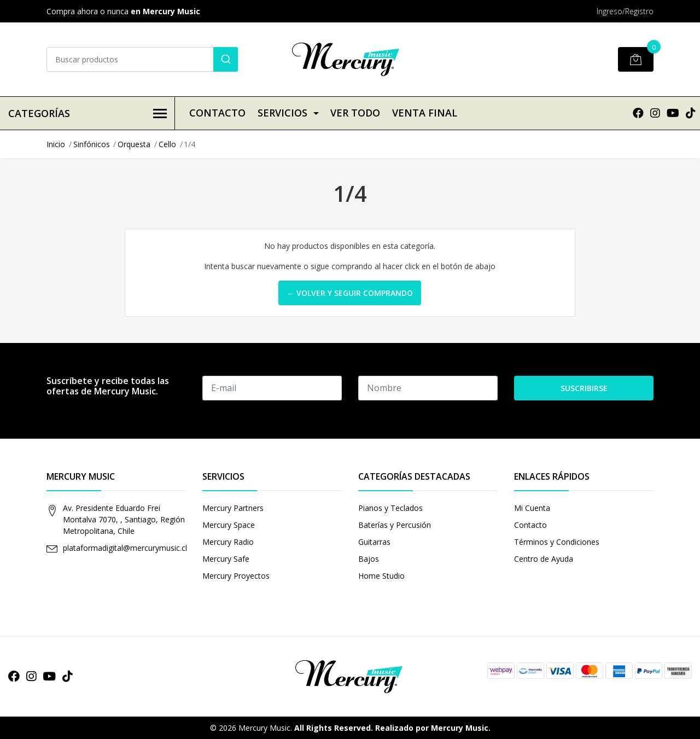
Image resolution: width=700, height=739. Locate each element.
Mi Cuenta (532, 508)
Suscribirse (584, 388)
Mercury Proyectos (236, 576)
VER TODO (355, 113)
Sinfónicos (92, 144)
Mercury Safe (226, 559)
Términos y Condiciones (557, 542)
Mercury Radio (228, 542)
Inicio (56, 144)
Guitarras (374, 542)
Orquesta (134, 144)
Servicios (282, 113)
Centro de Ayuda (544, 559)
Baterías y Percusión (395, 525)
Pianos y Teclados (390, 508)
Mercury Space (229, 525)
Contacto (217, 113)
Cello (167, 144)
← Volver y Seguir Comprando (350, 293)
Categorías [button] (87, 113)
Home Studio (381, 576)
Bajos (369, 559)
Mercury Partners (233, 508)
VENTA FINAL (425, 113)
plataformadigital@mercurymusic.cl (125, 548)
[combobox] (142, 59)
